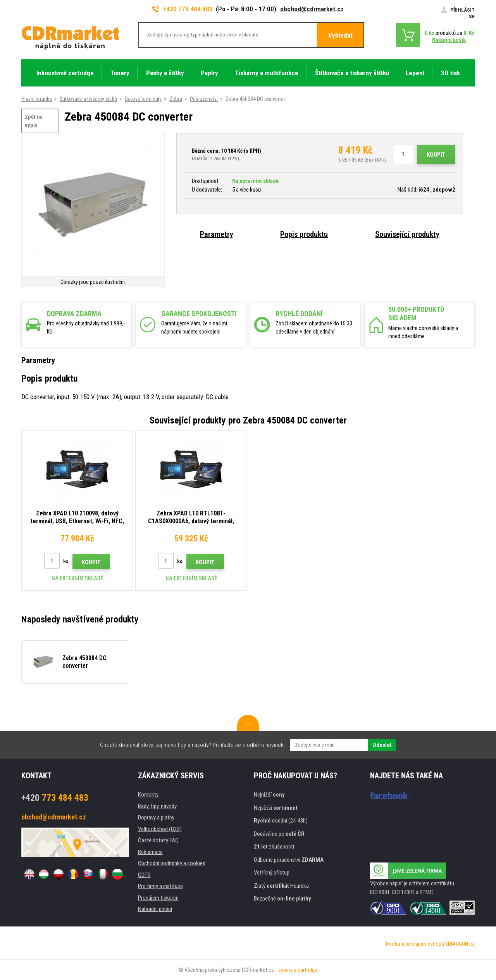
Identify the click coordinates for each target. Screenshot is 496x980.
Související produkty (407, 234)
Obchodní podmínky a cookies (172, 863)
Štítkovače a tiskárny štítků (88, 99)
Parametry (217, 234)
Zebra (176, 99)
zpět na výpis (34, 121)
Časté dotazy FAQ (158, 840)
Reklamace (150, 852)
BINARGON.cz (460, 944)
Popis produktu (304, 234)
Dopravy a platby (156, 818)
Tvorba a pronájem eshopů (415, 944)
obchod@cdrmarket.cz (312, 9)
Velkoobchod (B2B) (160, 829)
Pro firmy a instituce (160, 886)
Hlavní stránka (37, 99)
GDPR (144, 875)
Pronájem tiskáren (158, 898)
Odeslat (382, 745)
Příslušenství (204, 99)
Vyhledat (340, 35)
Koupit (436, 155)
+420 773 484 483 (183, 9)
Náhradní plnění (155, 909)
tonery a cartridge (298, 970)
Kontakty (148, 795)
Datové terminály (143, 99)
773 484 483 (55, 798)
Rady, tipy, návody (157, 806)
